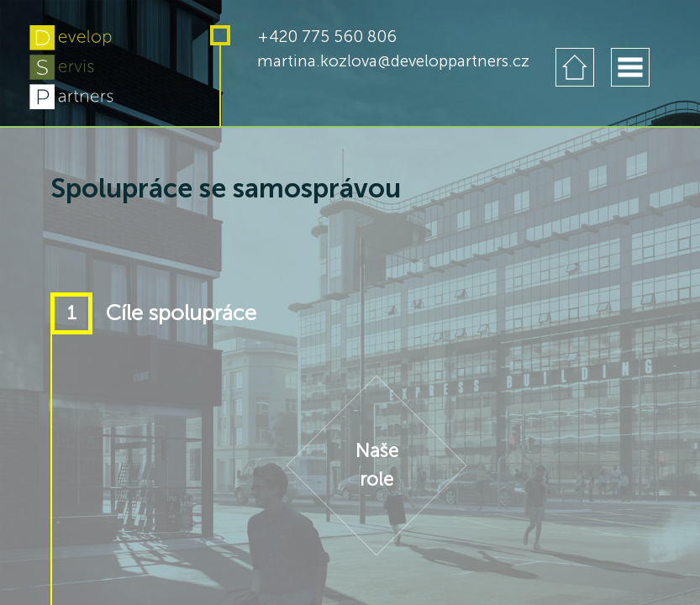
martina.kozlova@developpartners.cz (393, 61)
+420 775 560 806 (327, 37)
